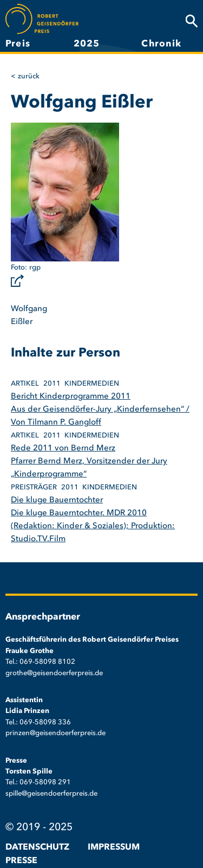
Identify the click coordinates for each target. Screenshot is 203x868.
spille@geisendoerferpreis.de (51, 794)
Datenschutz (37, 847)
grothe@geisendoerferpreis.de (54, 673)
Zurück (29, 76)
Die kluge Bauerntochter (57, 500)
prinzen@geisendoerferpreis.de (55, 733)
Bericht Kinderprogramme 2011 (71, 397)
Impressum (114, 847)
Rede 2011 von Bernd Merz (63, 449)
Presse (21, 861)
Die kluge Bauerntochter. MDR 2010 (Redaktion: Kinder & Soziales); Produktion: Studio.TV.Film (93, 526)
